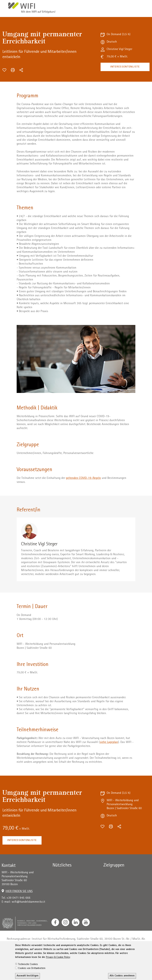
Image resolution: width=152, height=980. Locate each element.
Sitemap (102, 953)
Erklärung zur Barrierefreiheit (76, 953)
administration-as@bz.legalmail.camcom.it (86, 943)
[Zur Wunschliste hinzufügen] (4, 70)
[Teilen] (21, 70)
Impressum (28, 953)
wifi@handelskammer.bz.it (28, 902)
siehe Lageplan (109, 742)
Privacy (42, 953)
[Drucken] (13, 70)
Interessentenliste (125, 67)
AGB (52, 953)
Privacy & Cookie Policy (58, 975)
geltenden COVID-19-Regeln (83, 478)
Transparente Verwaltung (126, 953)
